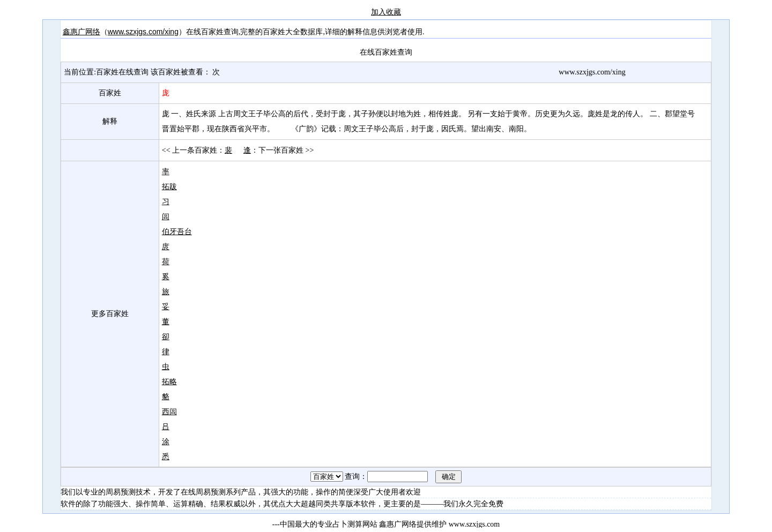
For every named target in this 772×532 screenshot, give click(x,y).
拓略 (169, 381)
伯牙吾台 (177, 231)
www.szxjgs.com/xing (143, 32)
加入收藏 (386, 12)
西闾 (169, 411)
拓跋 (169, 186)
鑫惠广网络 (81, 32)
